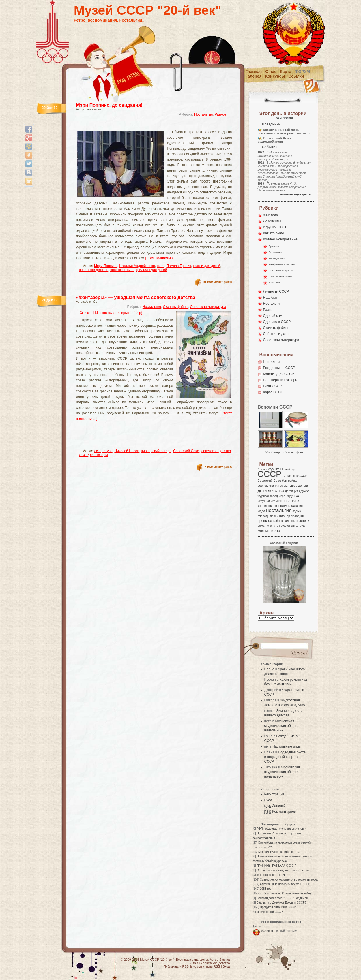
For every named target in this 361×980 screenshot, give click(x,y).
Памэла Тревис (179, 266)
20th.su (195, 963)
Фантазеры (99, 455)
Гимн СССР (273, 386)
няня (160, 266)
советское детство (94, 270)
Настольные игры (287, 746)
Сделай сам (273, 316)
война (292, 481)
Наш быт (270, 298)
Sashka (225, 960)
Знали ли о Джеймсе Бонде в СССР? (281, 903)
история (285, 501)
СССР (84, 455)
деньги (303, 486)
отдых (297, 511)
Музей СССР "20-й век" (148, 10)
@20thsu (267, 931)
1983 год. (266, 889)
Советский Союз (186, 451)
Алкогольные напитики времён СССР (285, 884)
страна (292, 526)
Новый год (288, 469)
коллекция (265, 506)
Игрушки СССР (275, 227)
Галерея (254, 76)
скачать (273, 526)
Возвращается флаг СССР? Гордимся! (282, 898)
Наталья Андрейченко (137, 266)
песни (274, 516)
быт (285, 481)
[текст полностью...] (161, 258)
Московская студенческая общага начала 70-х (281, 726)
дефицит (292, 491)
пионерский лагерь (156, 451)
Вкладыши (275, 252)
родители (303, 521)
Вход (268, 800)
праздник (298, 516)
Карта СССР (273, 392)
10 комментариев (217, 282)
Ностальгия (203, 114)
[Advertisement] (147, 126)
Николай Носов (127, 451)
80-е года (271, 215)
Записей (275, 806)
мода (262, 511)
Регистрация (274, 794)
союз (283, 526)
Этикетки (274, 282)
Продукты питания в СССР (278, 907)
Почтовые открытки (281, 270)
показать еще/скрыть (295, 194)
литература (103, 451)
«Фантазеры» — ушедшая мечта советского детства (136, 297)
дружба (304, 491)
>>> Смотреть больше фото (284, 452)
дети (262, 491)
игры (274, 501)
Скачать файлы (176, 307)
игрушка (293, 496)
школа (274, 531)
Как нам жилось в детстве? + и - (280, 852)
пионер (285, 516)
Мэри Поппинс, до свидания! (109, 105)
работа (278, 521)
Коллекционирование (280, 239)
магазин (297, 506)
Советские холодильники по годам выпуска (289, 880)
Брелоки (274, 246)
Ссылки (296, 76)
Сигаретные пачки (280, 276)
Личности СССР (276, 291)
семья (262, 526)
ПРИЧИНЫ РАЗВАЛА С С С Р (276, 866)
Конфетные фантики (282, 264)
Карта (286, 72)
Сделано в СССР (277, 322)
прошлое (265, 521)
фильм (263, 531)
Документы (272, 221)
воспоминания (269, 486)
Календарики (277, 258)
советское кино (122, 270)
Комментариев (280, 812)
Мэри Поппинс (106, 266)
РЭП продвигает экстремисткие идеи (281, 829)
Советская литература (208, 307)
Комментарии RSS (206, 966)
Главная (254, 72)
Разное (220, 114)
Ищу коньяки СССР (270, 912)
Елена (269, 669)
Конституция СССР (279, 374)
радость (289, 521)
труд (302, 526)
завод (274, 496)
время (285, 486)
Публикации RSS (176, 966)
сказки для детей (207, 266)
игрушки (264, 501)
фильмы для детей (152, 270)
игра (282, 496)
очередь (264, 516)
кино (295, 501)
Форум (302, 72)
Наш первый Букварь (280, 380)
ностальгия (279, 510)
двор (294, 486)
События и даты (276, 334)
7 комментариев (218, 467)
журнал (263, 496)
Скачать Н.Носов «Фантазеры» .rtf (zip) (111, 313)
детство (276, 490)
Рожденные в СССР (279, 368)
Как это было (274, 233)
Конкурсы (275, 76)
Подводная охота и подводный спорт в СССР (285, 757)
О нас (271, 72)
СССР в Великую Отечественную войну (285, 893)
